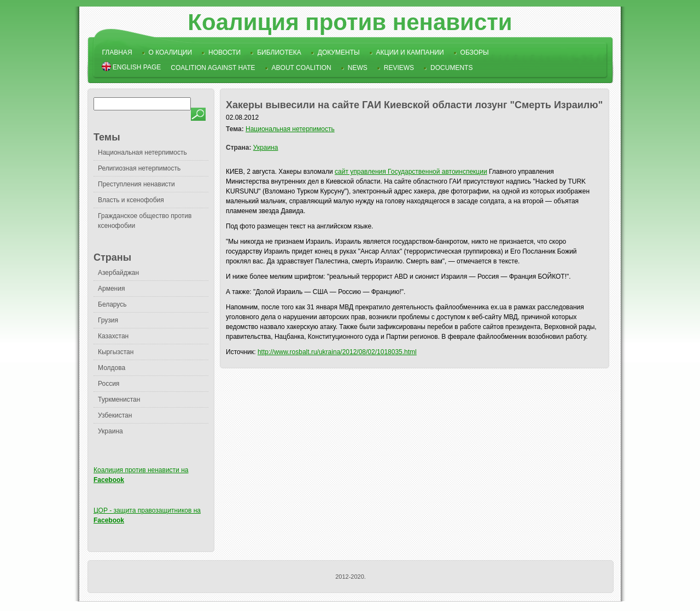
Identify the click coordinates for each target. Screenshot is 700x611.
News (358, 68)
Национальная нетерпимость (142, 152)
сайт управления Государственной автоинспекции (411, 172)
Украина (110, 431)
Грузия (108, 320)
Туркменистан (119, 399)
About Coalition (302, 68)
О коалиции (171, 52)
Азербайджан (118, 273)
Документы (339, 52)
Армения (111, 289)
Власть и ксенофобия (131, 200)
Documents (451, 68)
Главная (117, 52)
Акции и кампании (410, 52)
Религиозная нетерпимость (139, 168)
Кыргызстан (116, 352)
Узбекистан (115, 415)
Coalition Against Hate (213, 68)
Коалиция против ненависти (350, 22)
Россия (109, 384)
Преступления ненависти (136, 184)
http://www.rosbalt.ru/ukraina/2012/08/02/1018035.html (337, 352)
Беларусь (112, 304)
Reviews (399, 68)
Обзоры (475, 52)
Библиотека (279, 52)
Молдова (112, 368)
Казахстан (113, 336)
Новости (224, 52)
